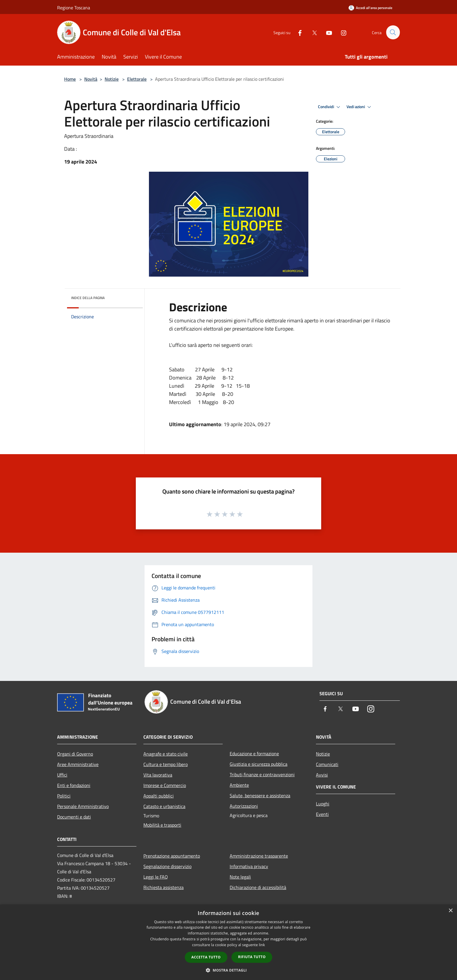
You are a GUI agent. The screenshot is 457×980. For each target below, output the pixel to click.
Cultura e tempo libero (166, 764)
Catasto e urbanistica (164, 806)
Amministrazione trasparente (259, 856)
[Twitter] (312, 32)
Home (70, 79)
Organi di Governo (75, 754)
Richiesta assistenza (164, 887)
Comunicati (327, 764)
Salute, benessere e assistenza (260, 795)
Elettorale (137, 79)
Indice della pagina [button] (88, 298)
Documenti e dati (74, 817)
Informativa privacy (249, 866)
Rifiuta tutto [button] (252, 957)
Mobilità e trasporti (162, 825)
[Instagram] (341, 32)
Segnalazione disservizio (167, 866)
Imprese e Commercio (165, 785)
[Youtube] (326, 32)
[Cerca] (393, 32)
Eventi (322, 814)
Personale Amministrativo (83, 806)
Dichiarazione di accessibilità (258, 887)
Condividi (330, 107)
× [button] (450, 911)
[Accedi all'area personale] (370, 8)
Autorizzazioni (244, 806)
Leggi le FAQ (156, 877)
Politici (64, 796)
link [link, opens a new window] (262, 945)
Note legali (240, 877)
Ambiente (239, 785)
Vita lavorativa (158, 775)
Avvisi (322, 775)
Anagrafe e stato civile (166, 754)
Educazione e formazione (254, 754)
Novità (91, 79)
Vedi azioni (360, 107)
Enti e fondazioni (74, 785)
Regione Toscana (74, 8)
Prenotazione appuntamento (172, 856)
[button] (228, 970)
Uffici (62, 775)
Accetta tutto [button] (206, 957)
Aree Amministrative (78, 764)
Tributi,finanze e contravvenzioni (262, 774)
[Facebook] (297, 32)
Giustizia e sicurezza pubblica (259, 764)
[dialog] (228, 942)
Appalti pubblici (159, 796)
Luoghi (323, 804)
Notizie (112, 79)
